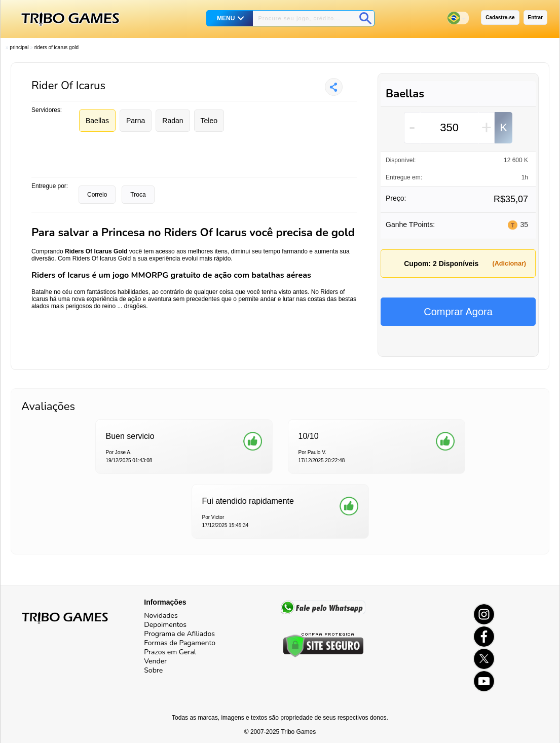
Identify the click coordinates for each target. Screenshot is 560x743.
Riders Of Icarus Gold (57, 47)
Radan (173, 121)
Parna (136, 121)
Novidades (161, 616)
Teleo (209, 121)
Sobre (153, 670)
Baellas (97, 121)
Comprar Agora (458, 312)
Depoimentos (165, 625)
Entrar (535, 17)
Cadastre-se (500, 17)
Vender (155, 661)
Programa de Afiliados (179, 634)
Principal (19, 47)
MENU (226, 18)
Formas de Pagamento (180, 643)
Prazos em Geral (170, 652)
